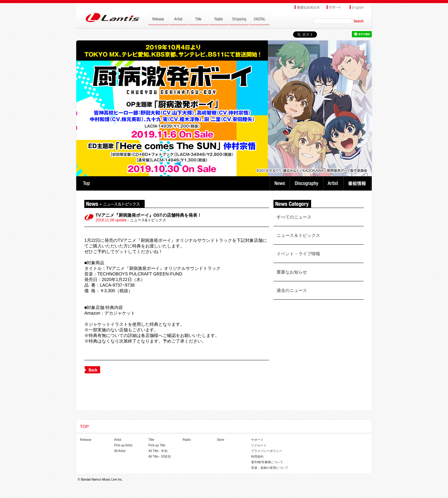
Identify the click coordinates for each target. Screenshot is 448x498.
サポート (257, 440)
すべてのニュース (294, 217)
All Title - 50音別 (160, 456)
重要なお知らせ (292, 272)
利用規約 (257, 456)
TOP (86, 183)
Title (151, 440)
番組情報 (358, 183)
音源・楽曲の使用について (270, 468)
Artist (334, 183)
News (280, 183)
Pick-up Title (157, 445)
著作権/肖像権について (267, 462)
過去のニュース (292, 290)
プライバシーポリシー (267, 451)
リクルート (259, 445)
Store (221, 440)
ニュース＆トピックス (298, 235)
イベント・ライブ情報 (298, 254)
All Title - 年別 (158, 451)
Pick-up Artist (123, 445)
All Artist (120, 451)
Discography (307, 183)
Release (86, 440)
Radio (187, 440)
